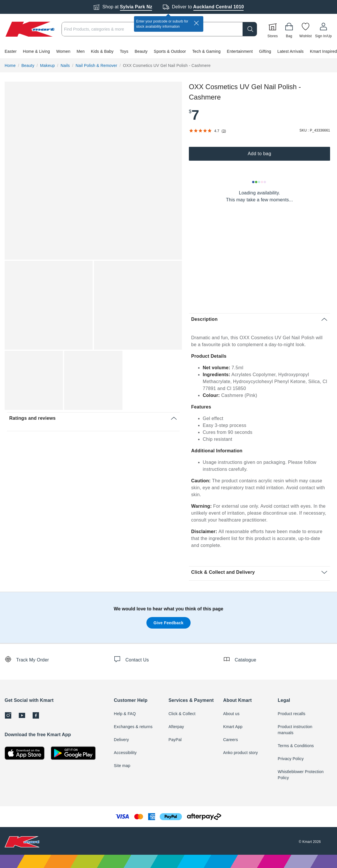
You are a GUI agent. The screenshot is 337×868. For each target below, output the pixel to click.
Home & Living (36, 51)
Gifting (265, 51)
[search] (250, 29)
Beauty (141, 51)
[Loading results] (259, 182)
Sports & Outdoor (170, 51)
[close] (196, 23)
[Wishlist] (306, 29)
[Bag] (289, 29)
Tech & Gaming (206, 51)
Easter (11, 51)
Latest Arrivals (291, 51)
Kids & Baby (102, 51)
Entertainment (240, 51)
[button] (168, 51)
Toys (124, 51)
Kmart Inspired (323, 51)
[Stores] (273, 29)
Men (81, 51)
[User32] (323, 29)
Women (63, 51)
